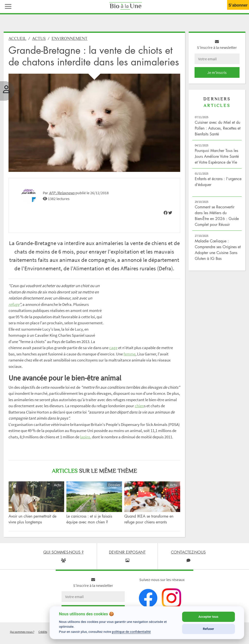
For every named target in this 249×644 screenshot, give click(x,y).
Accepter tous (208, 617)
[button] (7, 6)
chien (139, 406)
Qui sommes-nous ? (22, 632)
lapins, (86, 437)
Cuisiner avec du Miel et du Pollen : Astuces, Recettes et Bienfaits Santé (218, 128)
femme (129, 354)
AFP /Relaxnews (62, 193)
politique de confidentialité (131, 632)
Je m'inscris (217, 72)
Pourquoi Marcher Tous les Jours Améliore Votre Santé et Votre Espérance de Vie (217, 156)
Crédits (43, 632)
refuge (14, 304)
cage (113, 348)
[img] (166, 213)
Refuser (208, 629)
